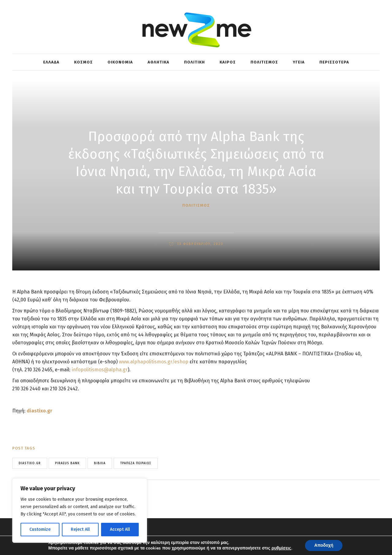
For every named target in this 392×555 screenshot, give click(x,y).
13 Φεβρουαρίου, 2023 (199, 244)
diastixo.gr (40, 411)
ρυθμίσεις (281, 548)
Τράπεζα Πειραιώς (136, 463)
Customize (40, 529)
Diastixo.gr (30, 463)
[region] (80, 511)
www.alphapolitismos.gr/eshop (154, 362)
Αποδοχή (324, 545)
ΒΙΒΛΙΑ (100, 463)
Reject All (80, 529)
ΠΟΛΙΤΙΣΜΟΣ (196, 205)
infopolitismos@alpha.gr (100, 370)
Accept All (120, 529)
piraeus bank (67, 463)
